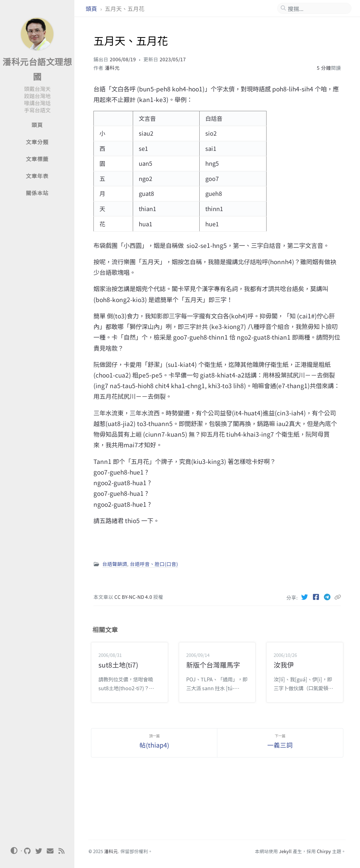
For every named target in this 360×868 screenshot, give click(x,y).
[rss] (62, 851)
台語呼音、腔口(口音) (154, 564)
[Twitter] (305, 597)
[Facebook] (316, 597)
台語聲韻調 (115, 564)
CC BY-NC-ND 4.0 (134, 597)
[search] (317, 8)
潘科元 (112, 68)
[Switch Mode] (14, 851)
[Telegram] (328, 597)
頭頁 (92, 8)
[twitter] (39, 851)
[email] (50, 851)
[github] (28, 851)
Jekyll (285, 851)
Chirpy (324, 851)
